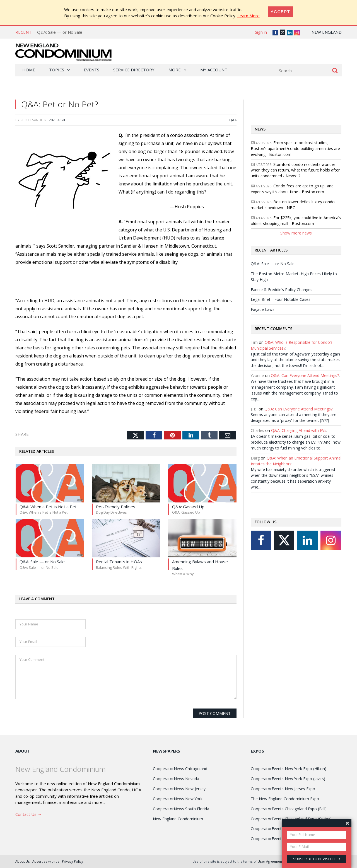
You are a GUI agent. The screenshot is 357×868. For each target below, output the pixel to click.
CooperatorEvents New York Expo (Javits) (288, 779)
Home (29, 70)
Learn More (249, 16)
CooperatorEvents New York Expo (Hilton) (289, 769)
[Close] (281, 12)
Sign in (261, 32)
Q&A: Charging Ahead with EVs (299, 430)
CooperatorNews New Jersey (179, 789)
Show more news (296, 233)
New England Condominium (178, 819)
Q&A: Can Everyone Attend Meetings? (305, 375)
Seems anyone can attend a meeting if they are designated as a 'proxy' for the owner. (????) (294, 417)
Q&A (233, 120)
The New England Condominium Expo (285, 799)
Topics (57, 70)
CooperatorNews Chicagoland (180, 769)
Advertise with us (46, 861)
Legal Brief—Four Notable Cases (281, 299)
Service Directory (134, 70)
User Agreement (270, 861)
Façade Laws (263, 309)
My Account (214, 70)
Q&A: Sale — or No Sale (60, 32)
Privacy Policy (73, 861)
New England (327, 32)
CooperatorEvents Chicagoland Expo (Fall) (289, 809)
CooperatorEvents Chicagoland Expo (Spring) (291, 819)
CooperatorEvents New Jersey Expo (283, 789)
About (23, 751)
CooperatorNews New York (178, 799)
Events (91, 70)
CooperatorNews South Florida (181, 809)
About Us (23, 861)
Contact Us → (29, 814)
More (175, 70)
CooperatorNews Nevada (176, 779)
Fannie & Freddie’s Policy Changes (282, 290)
